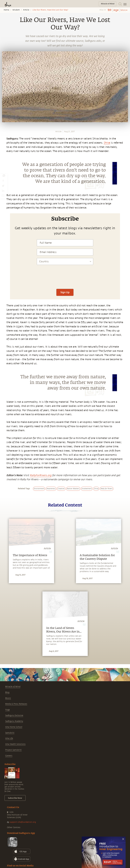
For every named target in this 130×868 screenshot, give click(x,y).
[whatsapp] (4, 176)
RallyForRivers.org (41, 475)
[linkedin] (3, 191)
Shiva (107, 143)
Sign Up (65, 292)
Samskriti (10, 733)
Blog (7, 692)
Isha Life (9, 738)
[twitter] (3, 186)
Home (6, 10)
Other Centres (14, 827)
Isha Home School (14, 727)
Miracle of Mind (13, 687)
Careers (9, 756)
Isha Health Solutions (15, 744)
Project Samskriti (13, 750)
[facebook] (3, 181)
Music (8, 698)
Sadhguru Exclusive (14, 715)
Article (26, 10)
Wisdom (16, 10)
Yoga (7, 710)
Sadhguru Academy (14, 721)
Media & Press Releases (16, 704)
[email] (3, 196)
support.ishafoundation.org (23, 822)
